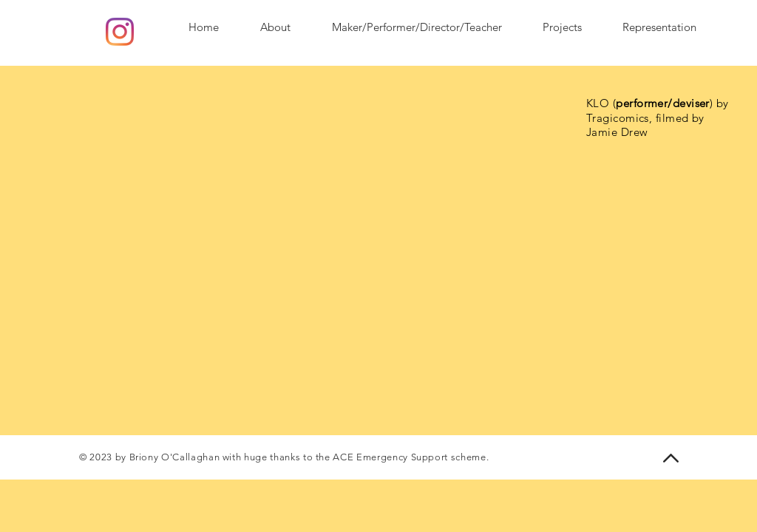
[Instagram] (120, 32)
